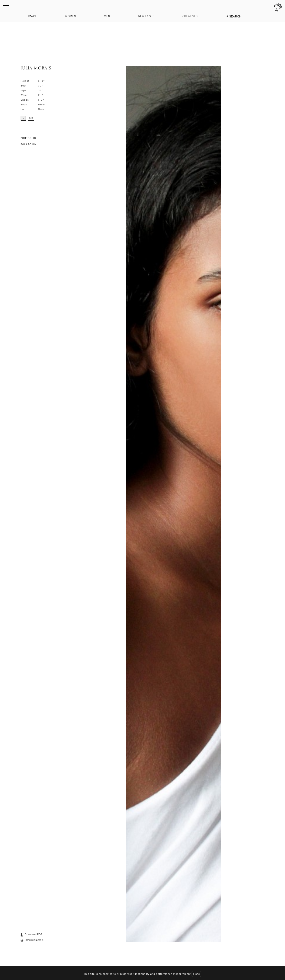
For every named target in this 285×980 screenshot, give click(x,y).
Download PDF (32, 935)
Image (33, 16)
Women (71, 16)
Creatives (190, 16)
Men (107, 16)
